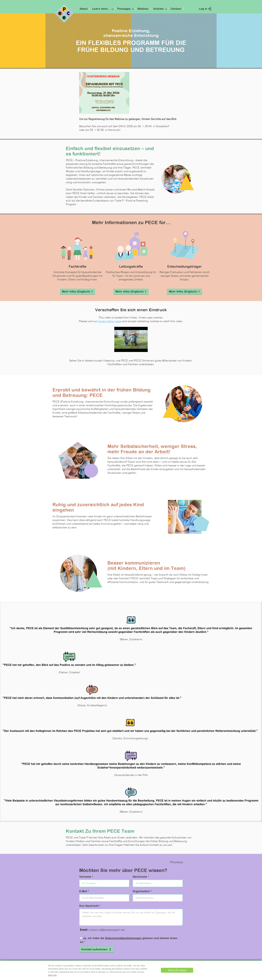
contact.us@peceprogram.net (107, 930)
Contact (176, 9)
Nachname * (141, 877)
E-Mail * (84, 892)
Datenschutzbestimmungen (123, 938)
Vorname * (86, 877)
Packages (124, 9)
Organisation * (142, 892)
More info (52, 975)
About (84, 9)
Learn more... (101, 9)
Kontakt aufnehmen (96, 950)
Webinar (143, 9)
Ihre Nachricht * (90, 906)
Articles (158, 9)
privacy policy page (110, 321)
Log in (203, 9)
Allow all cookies (177, 970)
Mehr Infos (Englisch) (78, 292)
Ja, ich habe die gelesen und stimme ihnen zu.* (129, 940)
